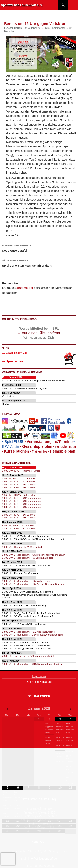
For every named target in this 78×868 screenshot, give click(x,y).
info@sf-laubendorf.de (42, 859)
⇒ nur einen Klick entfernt (39, 333)
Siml (48, 28)
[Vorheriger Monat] (8, 709)
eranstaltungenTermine (50, 442)
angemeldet (25, 287)
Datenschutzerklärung (39, 682)
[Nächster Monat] (71, 709)
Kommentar (58, 28)
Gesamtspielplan (37, 446)
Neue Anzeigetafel (39, 248)
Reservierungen (64, 447)
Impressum (39, 676)
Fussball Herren (13, 28)
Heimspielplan (63, 451)
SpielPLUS (14, 442)
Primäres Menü (73, 5)
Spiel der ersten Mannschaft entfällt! (39, 263)
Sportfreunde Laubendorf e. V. (22, 5)
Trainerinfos (39, 451)
